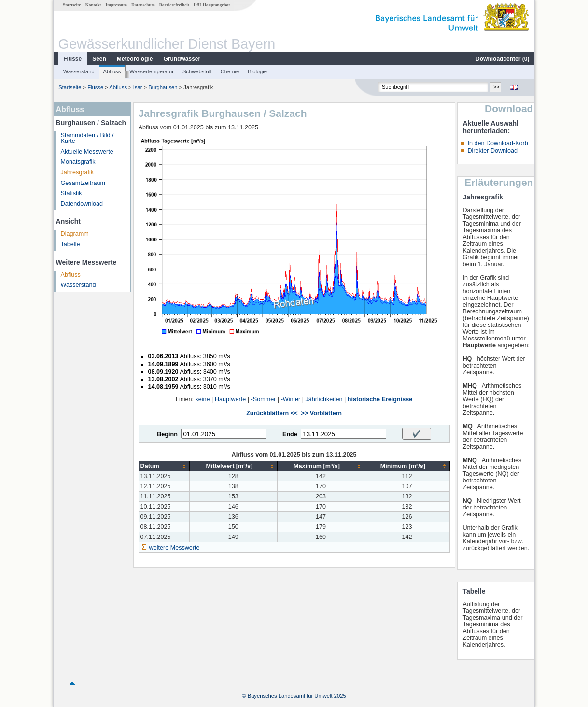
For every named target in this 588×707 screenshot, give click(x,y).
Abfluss (112, 71)
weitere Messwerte (175, 548)
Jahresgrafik (77, 172)
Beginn (167, 434)
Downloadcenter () (502, 59)
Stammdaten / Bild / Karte (87, 138)
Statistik (71, 193)
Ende (290, 434)
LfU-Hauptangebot (212, 5)
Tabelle (70, 244)
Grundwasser (182, 59)
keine (203, 399)
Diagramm (75, 234)
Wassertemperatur (152, 71)
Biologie (257, 71)
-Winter (291, 399)
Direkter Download (492, 151)
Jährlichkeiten (324, 399)
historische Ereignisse (380, 399)
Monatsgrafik (78, 162)
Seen (99, 59)
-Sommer (264, 399)
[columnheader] (164, 466)
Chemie (230, 71)
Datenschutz (143, 5)
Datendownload (82, 204)
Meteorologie (135, 59)
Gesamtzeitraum (83, 183)
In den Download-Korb (497, 143)
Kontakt (93, 5)
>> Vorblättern (322, 413)
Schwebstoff (197, 71)
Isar (138, 87)
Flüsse (72, 59)
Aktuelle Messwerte (87, 152)
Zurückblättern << (272, 413)
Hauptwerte (230, 399)
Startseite (72, 5)
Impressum (116, 5)
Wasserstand (79, 71)
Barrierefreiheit (174, 5)
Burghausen (163, 87)
